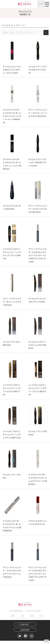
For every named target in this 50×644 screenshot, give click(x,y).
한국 (41, 619)
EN (23, 619)
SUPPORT (25, 633)
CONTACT (25, 628)
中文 (32, 619)
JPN (13, 619)
